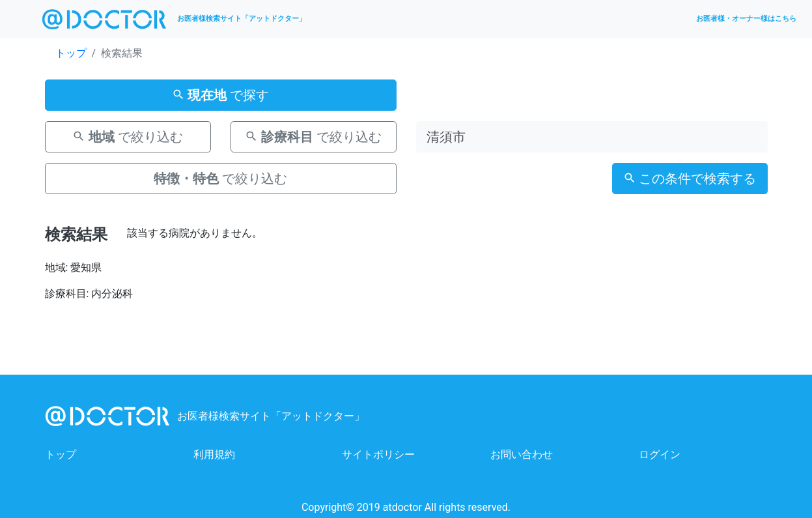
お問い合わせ (522, 454)
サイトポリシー (378, 454)
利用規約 (214, 454)
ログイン (660, 454)
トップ (71, 53)
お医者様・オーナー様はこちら (746, 19)
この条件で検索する (690, 179)
